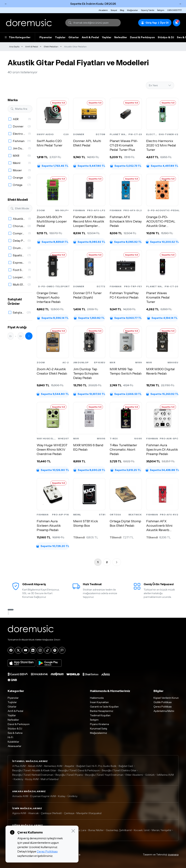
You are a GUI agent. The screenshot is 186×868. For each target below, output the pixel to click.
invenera (173, 854)
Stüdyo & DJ (166, 37)
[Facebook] (11, 650)
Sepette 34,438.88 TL (162, 470)
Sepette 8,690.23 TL (89, 470)
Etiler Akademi (134, 775)
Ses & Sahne (15, 733)
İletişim (161, 10)
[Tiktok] (47, 650)
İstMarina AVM (165, 775)
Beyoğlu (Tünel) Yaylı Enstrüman (104, 775)
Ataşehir (69, 766)
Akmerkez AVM (53, 766)
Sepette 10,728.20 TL (53, 546)
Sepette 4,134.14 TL (162, 318)
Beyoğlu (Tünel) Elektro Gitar (119, 770)
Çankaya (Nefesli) (51, 813)
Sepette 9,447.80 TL (89, 166)
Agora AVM (19, 813)
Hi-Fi (10, 737)
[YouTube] (26, 650)
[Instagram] (40, 650)
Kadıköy (18, 779)
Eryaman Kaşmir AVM (43, 796)
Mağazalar (133, 10)
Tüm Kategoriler (17, 37)
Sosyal (114, 10)
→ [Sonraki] (180, 4)
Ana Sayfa (14, 47)
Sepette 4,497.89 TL (162, 166)
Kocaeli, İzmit (142, 830)
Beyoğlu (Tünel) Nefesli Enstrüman (33, 775)
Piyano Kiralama (99, 724)
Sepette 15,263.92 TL (162, 394)
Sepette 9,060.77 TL (126, 318)
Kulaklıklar (13, 742)
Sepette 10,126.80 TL (53, 470)
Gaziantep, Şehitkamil (119, 830)
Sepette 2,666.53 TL (126, 394)
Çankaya (69, 813)
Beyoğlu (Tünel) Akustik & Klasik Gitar (34, 770)
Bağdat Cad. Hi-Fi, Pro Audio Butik (96, 766)
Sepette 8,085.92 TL (89, 242)
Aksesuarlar (15, 746)
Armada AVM (20, 796)
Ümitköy (72, 796)
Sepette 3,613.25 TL (126, 470)
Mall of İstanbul (50, 779)
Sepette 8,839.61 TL (53, 242)
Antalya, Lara (79, 830)
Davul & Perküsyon (142, 37)
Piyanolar (46, 37)
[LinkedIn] (33, 650)
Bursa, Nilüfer (96, 830)
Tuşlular (60, 37)
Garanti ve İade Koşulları (104, 707)
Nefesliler (121, 37)
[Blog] (62, 650)
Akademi (103, 10)
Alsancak (33, 813)
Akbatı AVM (35, 766)
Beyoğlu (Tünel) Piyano (69, 775)
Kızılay (62, 796)
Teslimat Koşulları (100, 715)
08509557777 (174, 10)
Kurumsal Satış (99, 729)
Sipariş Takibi (148, 10)
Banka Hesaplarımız (102, 711)
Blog (122, 10)
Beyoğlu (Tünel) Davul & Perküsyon (79, 770)
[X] (18, 650)
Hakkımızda (97, 698)
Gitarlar (74, 37)
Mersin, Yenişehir (162, 830)
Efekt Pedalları (51, 47)
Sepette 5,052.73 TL (126, 166)
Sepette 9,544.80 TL (53, 394)
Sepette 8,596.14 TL (53, 318)
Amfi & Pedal (90, 37)
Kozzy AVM (32, 779)
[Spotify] (55, 650)
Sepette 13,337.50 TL (89, 394)
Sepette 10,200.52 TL (162, 242)
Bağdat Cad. (126, 766)
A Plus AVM (19, 766)
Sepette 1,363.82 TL (89, 318)
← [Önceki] (6, 4)
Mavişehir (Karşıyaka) (89, 813)
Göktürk (150, 775)
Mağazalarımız (98, 733)
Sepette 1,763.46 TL (53, 166)
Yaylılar (107, 37)
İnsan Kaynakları (99, 702)
